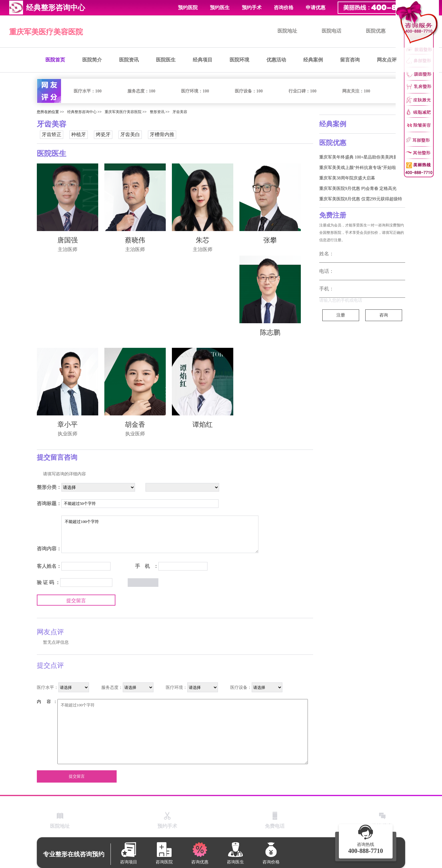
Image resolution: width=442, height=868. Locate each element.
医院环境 (239, 60)
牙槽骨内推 (162, 134)
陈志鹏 (270, 332)
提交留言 (76, 601)
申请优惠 (316, 8)
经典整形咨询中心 (82, 112)
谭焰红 (203, 424)
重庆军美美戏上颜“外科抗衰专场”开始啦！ (360, 168)
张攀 (270, 240)
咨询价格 (284, 8)
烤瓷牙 (103, 134)
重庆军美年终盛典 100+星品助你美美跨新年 (361, 157)
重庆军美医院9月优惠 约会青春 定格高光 (358, 189)
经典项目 (203, 60)
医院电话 (331, 31)
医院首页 (55, 60)
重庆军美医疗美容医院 (46, 32)
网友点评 (387, 60)
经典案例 (313, 60)
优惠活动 (276, 60)
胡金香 (135, 424)
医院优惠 (376, 31)
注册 (341, 315)
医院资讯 (129, 60)
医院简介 (92, 60)
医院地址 (287, 31)
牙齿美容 (180, 112)
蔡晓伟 (135, 240)
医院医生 (166, 60)
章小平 (68, 424)
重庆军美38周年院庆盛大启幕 (347, 178)
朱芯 (203, 240)
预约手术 (252, 8)
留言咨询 (350, 60)
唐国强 (68, 240)
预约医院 (188, 8)
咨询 (384, 315)
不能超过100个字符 (160, 534)
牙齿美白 (130, 134)
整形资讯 (157, 112)
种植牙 (79, 134)
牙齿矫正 (52, 134)
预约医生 (220, 8)
